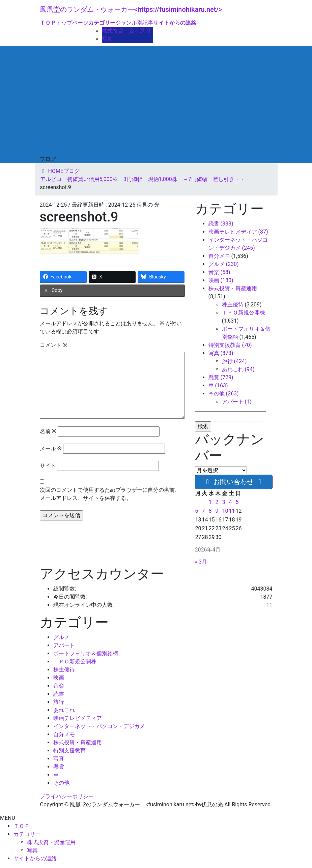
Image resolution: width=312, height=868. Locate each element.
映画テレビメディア (78, 718)
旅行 (59, 702)
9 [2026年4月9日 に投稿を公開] (217, 511)
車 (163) (218, 385)
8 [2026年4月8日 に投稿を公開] (210, 511)
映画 (59, 678)
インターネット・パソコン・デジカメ (99, 726)
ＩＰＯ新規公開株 (244, 313)
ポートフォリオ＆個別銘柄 (86, 653)
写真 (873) (221, 353)
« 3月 (201, 562)
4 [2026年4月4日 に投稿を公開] (230, 502)
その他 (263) (224, 394)
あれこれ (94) (238, 369)
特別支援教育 (69, 751)
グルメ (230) (224, 264)
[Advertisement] (156, 104)
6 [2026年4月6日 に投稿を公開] (197, 511)
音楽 (59, 686)
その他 (61, 783)
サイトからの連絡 (35, 858)
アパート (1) (237, 402)
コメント (53, 345)
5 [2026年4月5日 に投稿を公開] (237, 502)
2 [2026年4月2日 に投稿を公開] (217, 502)
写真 (107, 39)
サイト (48, 466)
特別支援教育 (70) (230, 345)
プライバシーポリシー (67, 796)
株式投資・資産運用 (126, 31)
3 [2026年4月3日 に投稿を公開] (223, 502)
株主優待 (233, 305)
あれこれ (64, 710)
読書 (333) (221, 224)
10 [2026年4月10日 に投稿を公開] (225, 511)
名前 (48, 431)
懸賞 (59, 767)
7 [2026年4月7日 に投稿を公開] (203, 511)
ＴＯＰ (22, 826)
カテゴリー (27, 834)
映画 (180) (221, 280)
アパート (64, 645)
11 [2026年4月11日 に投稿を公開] (232, 511)
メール (51, 448)
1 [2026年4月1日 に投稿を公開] (210, 502)
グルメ (61, 637)
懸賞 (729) (221, 377)
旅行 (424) (234, 361)
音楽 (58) (219, 272)
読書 (59, 694)
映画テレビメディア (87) (238, 232)
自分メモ (219, 256)
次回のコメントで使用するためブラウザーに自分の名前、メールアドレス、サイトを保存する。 (110, 494)
